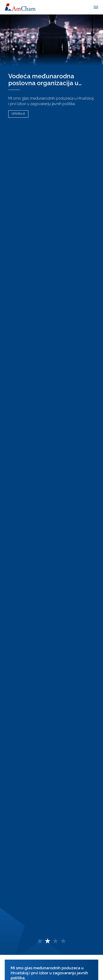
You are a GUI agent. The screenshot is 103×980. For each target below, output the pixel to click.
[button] (40, 941)
